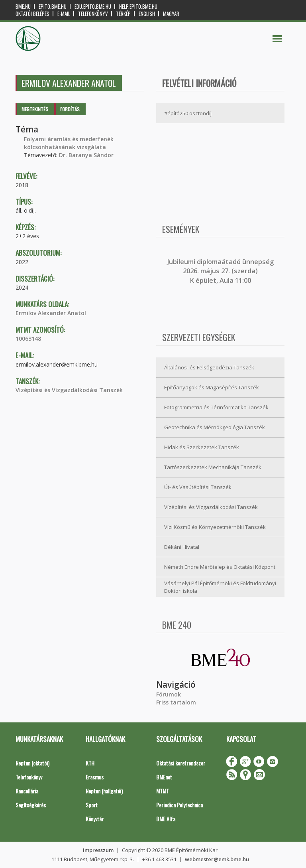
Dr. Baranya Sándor (86, 155)
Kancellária (27, 791)
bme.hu (23, 7)
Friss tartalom (176, 702)
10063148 (28, 338)
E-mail (64, 14)
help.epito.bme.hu (138, 7)
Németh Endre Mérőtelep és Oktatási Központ (220, 567)
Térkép (123, 14)
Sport (92, 805)
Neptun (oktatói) (32, 763)
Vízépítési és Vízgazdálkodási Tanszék (69, 390)
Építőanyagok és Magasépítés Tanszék (212, 387)
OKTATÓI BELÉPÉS (32, 14)
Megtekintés (35, 109)
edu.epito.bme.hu (93, 7)
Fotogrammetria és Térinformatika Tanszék (216, 407)
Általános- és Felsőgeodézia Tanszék (209, 367)
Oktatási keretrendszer (181, 763)
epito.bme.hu (53, 7)
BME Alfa (166, 819)
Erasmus (95, 777)
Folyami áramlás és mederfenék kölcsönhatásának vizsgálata (69, 143)
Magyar (171, 14)
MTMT (163, 791)
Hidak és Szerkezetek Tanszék (202, 447)
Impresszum (98, 850)
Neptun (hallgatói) (104, 791)
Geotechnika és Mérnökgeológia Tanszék (215, 427)
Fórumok (169, 694)
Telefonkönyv (93, 14)
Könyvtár (95, 819)
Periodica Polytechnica (179, 805)
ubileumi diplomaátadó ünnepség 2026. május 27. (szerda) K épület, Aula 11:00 (221, 271)
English (147, 14)
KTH (90, 763)
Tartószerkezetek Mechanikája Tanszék (213, 467)
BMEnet (164, 777)
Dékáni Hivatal (182, 547)
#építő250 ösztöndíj (188, 113)
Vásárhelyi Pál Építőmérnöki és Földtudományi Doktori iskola (220, 587)
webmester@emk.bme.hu (217, 859)
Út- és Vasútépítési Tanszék (198, 487)
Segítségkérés (31, 805)
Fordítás (70, 109)
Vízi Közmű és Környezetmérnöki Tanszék (215, 527)
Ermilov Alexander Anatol (51, 313)
